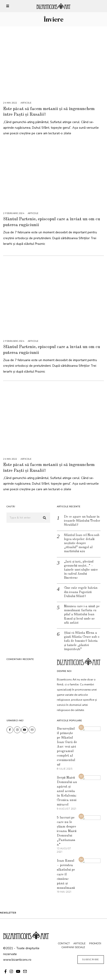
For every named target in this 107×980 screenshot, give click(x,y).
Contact (64, 937)
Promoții (95, 937)
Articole (26, 103)
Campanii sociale (73, 940)
